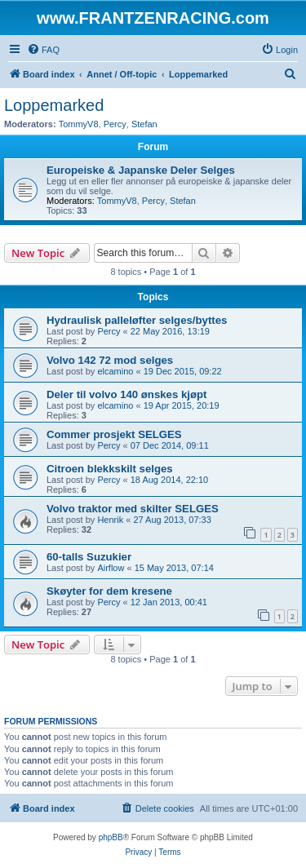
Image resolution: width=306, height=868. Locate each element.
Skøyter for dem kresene (109, 591)
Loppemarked (54, 105)
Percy (115, 124)
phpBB (111, 837)
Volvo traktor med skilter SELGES (133, 509)
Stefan (144, 124)
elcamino (115, 371)
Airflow (111, 568)
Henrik (110, 520)
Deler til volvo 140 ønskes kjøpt (126, 394)
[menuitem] (43, 50)
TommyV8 (79, 124)
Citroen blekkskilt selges (110, 469)
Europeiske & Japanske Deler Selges (141, 170)
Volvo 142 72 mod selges (110, 360)
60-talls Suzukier (89, 557)
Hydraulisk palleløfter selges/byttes (137, 320)
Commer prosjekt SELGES (114, 434)
